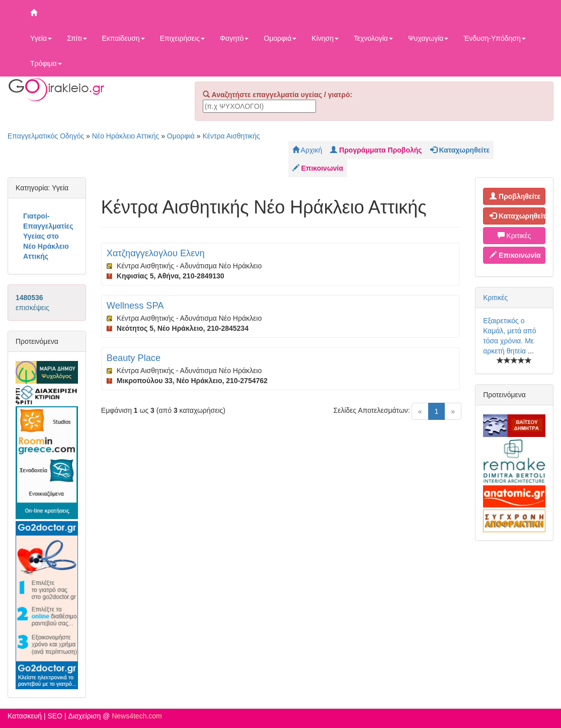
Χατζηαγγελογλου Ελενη (156, 253)
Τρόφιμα (46, 63)
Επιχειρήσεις (182, 38)
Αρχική (307, 150)
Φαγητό (234, 38)
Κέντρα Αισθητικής (231, 136)
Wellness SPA (135, 306)
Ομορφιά (280, 38)
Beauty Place (134, 358)
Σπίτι (77, 38)
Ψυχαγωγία (428, 38)
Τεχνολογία (373, 38)
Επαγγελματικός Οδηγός (46, 136)
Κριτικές (514, 236)
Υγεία (41, 38)
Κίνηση (325, 38)
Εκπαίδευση (124, 38)
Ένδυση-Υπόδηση (494, 38)
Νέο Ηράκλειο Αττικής (126, 136)
